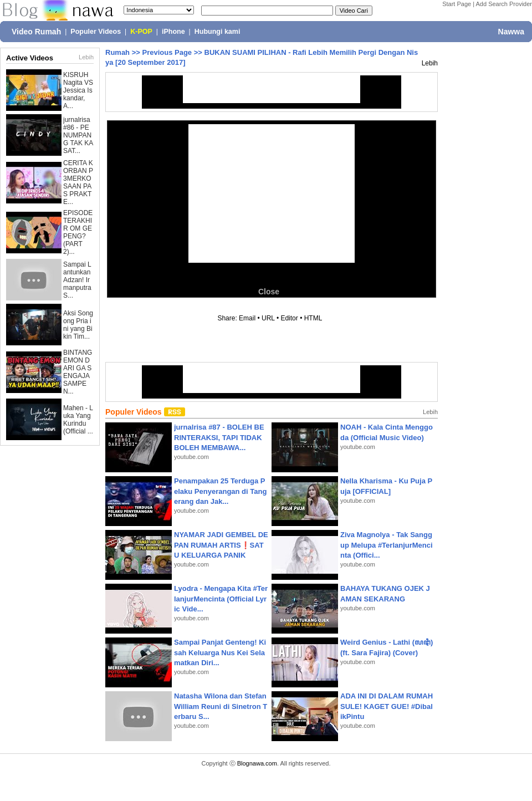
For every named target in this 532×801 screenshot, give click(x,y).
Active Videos (30, 58)
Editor (289, 318)
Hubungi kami (218, 32)
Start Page (457, 4)
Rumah (117, 52)
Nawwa (511, 32)
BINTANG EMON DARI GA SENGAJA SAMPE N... (78, 372)
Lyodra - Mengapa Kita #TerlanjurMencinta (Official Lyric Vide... (221, 598)
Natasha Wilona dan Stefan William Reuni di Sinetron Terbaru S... (221, 706)
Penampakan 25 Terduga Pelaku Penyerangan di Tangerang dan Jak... (220, 491)
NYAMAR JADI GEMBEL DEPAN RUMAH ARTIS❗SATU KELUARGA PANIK (221, 545)
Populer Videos (96, 32)
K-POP (141, 32)
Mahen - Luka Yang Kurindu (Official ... (78, 420)
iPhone (173, 32)
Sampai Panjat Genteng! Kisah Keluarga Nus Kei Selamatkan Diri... (220, 652)
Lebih (86, 57)
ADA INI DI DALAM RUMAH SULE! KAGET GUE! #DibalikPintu (387, 706)
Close (269, 292)
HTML (313, 318)
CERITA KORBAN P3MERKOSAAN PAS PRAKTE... (78, 182)
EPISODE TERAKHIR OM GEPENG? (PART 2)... (78, 232)
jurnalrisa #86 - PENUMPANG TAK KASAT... (78, 135)
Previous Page (167, 52)
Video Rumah (36, 32)
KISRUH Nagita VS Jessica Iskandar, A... (78, 90)
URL (268, 318)
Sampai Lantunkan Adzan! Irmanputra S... (77, 280)
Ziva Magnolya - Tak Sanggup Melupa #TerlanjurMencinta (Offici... (387, 545)
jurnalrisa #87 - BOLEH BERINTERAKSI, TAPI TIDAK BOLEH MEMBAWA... (219, 437)
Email (247, 318)
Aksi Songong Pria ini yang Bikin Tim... (78, 325)
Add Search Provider (504, 4)
